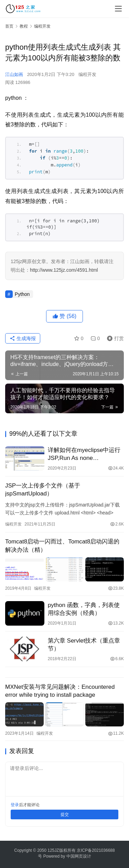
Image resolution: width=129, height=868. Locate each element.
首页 (9, 26)
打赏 (114, 338)
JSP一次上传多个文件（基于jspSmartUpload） (43, 490)
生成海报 (23, 338)
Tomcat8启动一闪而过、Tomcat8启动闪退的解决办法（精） (62, 546)
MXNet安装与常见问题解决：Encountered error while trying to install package (60, 691)
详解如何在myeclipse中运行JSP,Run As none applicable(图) (84, 454)
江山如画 (14, 74)
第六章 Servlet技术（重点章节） (84, 645)
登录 (15, 805)
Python (22, 294)
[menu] (118, 9)
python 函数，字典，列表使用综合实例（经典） (84, 609)
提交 (65, 814)
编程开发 (87, 74)
